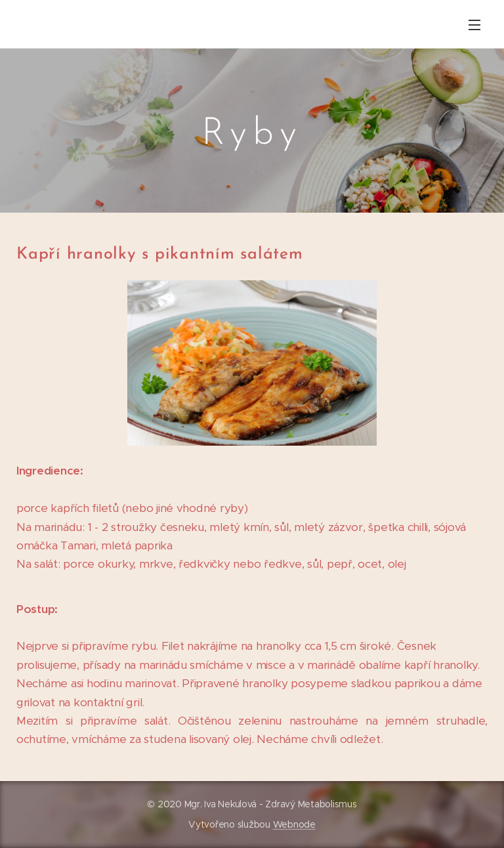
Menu (474, 25)
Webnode (294, 824)
